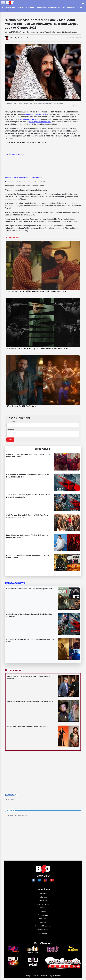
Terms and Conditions (43, 927)
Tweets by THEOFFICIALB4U (17, 816)
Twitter (9, 811)
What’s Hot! (10, 7)
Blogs (7, 10)
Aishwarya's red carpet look (40, 122)
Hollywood (41, 7)
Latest (80, 7)
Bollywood (30, 7)
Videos (20, 7)
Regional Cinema (43, 905)
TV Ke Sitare (43, 916)
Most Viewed (42, 449)
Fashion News (54, 7)
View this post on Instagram (15, 154)
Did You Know (13, 671)
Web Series (43, 919)
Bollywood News (15, 583)
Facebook (11, 795)
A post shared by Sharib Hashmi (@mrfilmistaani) (24, 177)
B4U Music (10, 800)
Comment (10, 430)
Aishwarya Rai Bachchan (30, 119)
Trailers (43, 912)
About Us (43, 923)
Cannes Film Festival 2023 (35, 114)
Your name (11, 422)
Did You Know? (69, 7)
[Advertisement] (43, 775)
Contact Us (43, 934)
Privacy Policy (43, 930)
